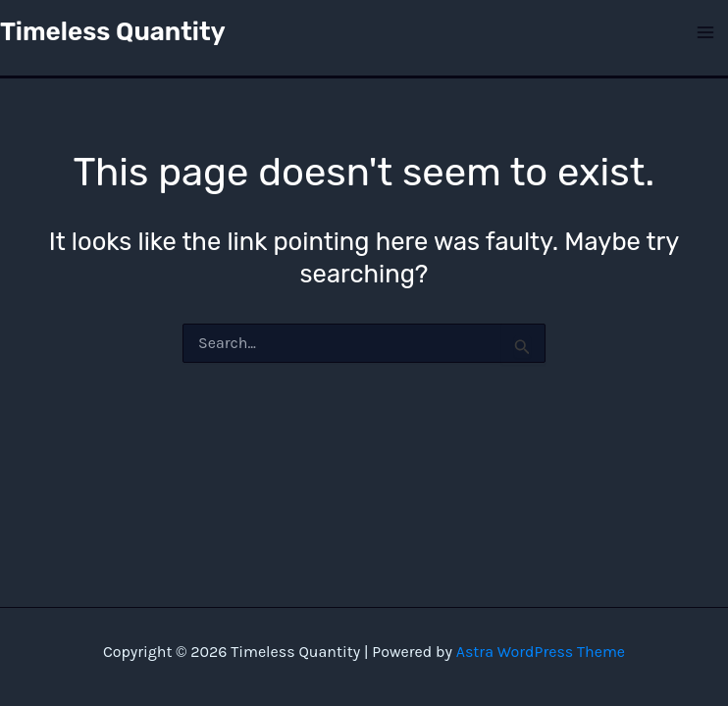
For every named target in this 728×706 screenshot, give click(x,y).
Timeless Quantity (113, 32)
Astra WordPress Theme (541, 652)
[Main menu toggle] (706, 32)
